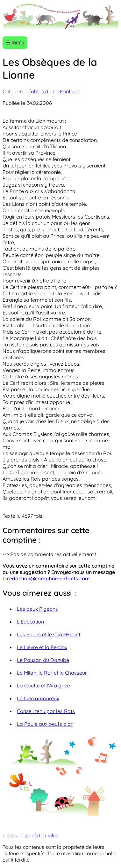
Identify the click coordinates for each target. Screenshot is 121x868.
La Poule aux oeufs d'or (45, 724)
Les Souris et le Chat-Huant (49, 634)
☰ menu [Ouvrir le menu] (15, 43)
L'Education (30, 622)
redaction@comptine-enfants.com (48, 578)
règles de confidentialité (31, 835)
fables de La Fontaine (55, 91)
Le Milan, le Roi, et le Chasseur (52, 673)
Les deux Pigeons (37, 609)
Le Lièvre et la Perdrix (42, 647)
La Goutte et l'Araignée (43, 686)
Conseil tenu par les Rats (46, 711)
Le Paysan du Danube (43, 660)
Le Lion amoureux (38, 698)
